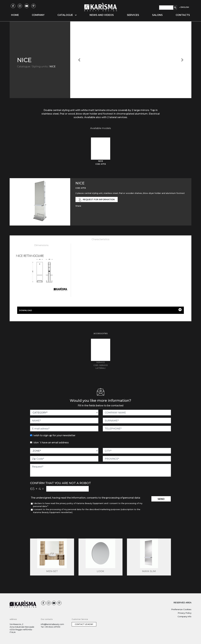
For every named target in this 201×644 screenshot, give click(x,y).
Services (133, 15)
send (161, 499)
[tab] (101, 151)
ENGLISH (185, 7)
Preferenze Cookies (181, 609)
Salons (157, 15)
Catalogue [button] (67, 15)
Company (38, 15)
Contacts (183, 15)
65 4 (37, 489)
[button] (79, 60)
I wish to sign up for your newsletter (54, 435)
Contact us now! (84, 624)
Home (15, 15)
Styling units (40, 67)
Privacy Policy (185, 613)
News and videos (102, 15)
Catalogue (24, 67)
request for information (97, 200)
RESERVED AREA (182, 603)
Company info (184, 616)
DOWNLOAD (100, 310)
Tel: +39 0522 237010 (51, 627)
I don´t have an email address (51, 443)
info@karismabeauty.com (52, 624)
